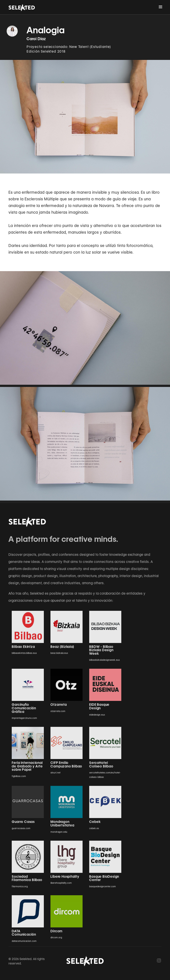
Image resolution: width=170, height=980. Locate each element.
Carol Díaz (36, 39)
